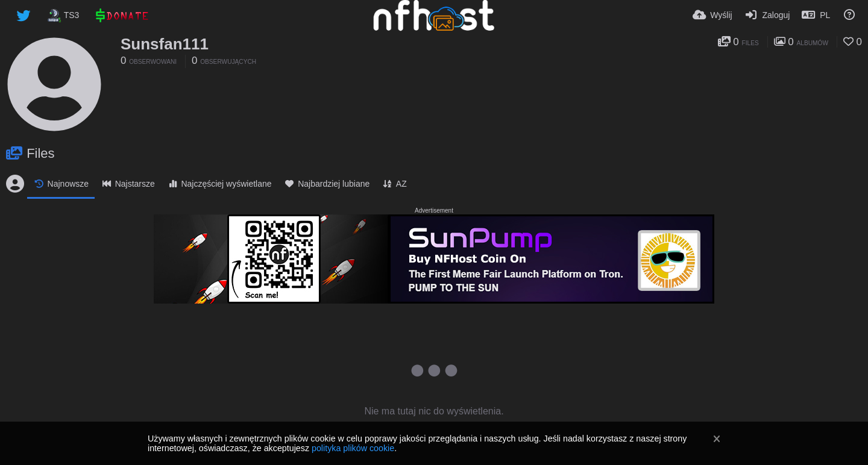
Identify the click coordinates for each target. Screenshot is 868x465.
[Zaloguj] (767, 15)
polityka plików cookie (353, 448)
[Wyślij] (712, 15)
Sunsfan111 (165, 44)
